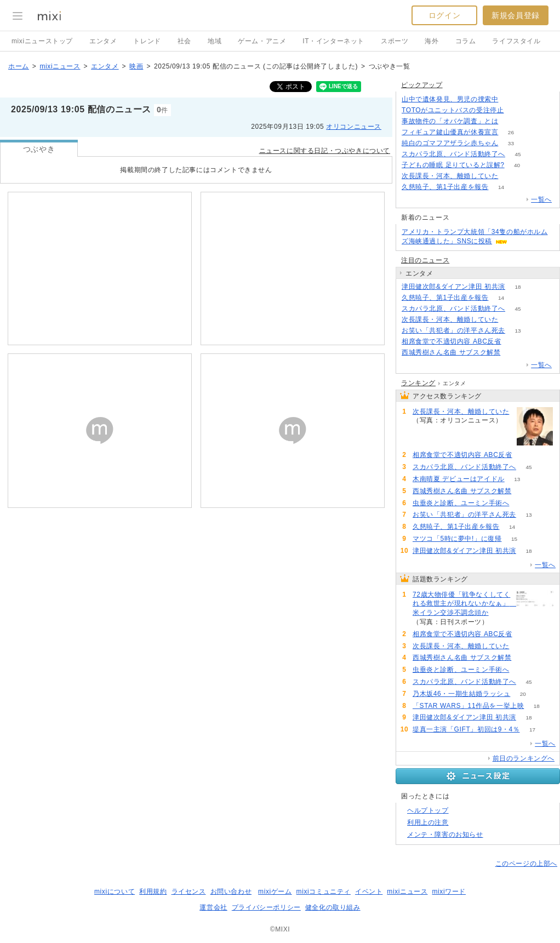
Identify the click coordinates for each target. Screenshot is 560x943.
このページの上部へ (526, 864)
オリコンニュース (354, 127)
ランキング (418, 383)
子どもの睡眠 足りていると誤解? (453, 165)
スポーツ (395, 41)
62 (511, 176)
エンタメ (103, 41)
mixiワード (449, 891)
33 (511, 143)
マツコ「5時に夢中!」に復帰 (457, 539)
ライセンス (189, 891)
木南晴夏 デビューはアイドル (459, 479)
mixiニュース (60, 66)
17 (532, 730)
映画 (136, 66)
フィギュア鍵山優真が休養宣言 (450, 132)
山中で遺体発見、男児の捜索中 (450, 99)
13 (518, 331)
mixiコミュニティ (324, 891)
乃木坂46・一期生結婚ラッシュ (461, 694)
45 (518, 154)
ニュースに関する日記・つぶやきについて (325, 151)
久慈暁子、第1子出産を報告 (445, 187)
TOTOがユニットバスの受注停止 (453, 110)
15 (514, 539)
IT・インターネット (333, 41)
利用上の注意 (428, 822)
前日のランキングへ (524, 758)
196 (511, 121)
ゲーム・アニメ (262, 41)
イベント (369, 891)
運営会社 (213, 907)
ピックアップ (422, 85)
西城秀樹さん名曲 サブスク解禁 (451, 352)
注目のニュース (425, 260)
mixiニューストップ (42, 41)
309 (511, 99)
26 (511, 132)
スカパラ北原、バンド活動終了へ (453, 154)
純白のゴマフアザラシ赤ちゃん (450, 143)
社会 (184, 41)
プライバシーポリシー (266, 907)
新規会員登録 (516, 15)
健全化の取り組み (333, 907)
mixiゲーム (275, 891)
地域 (215, 41)
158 (516, 110)
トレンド (147, 41)
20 (523, 694)
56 (522, 503)
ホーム (19, 66)
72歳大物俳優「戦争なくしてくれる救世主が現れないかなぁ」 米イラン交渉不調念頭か (463, 604)
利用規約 (153, 891)
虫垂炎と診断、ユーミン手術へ (461, 503)
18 (518, 287)
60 (513, 353)
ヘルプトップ (428, 810)
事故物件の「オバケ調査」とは (450, 121)
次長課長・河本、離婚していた (450, 176)
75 (514, 342)
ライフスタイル (516, 41)
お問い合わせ (231, 891)
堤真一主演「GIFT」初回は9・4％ (466, 729)
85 (501, 622)
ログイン (444, 15)
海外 (432, 41)
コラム (466, 41)
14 (501, 187)
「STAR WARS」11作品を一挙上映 (468, 706)
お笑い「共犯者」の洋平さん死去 (453, 330)
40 (517, 165)
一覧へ (541, 199)
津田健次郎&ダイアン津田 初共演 (453, 287)
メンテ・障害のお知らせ (445, 835)
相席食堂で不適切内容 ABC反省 (452, 341)
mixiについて (115, 891)
